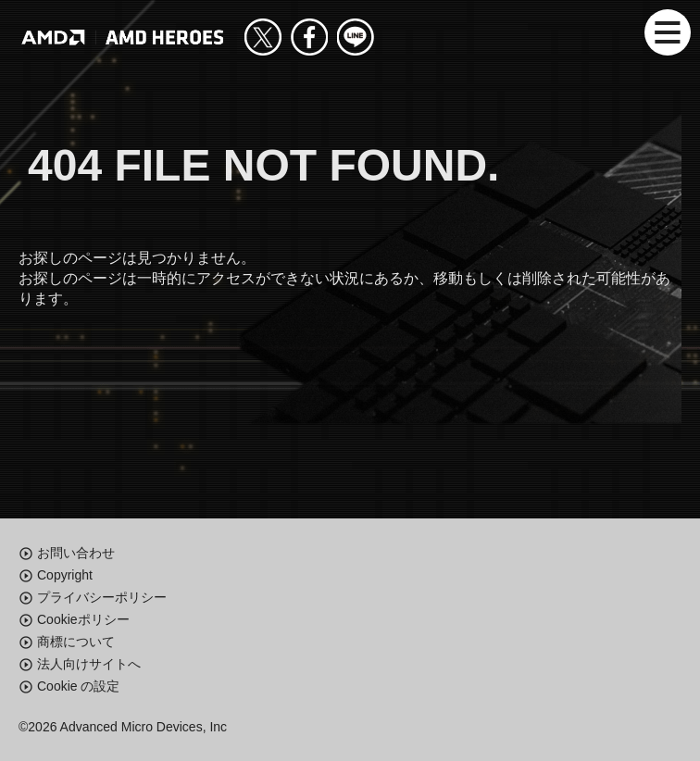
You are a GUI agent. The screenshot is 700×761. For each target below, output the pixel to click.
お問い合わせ (76, 553)
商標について (76, 642)
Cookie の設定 (78, 686)
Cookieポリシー (83, 619)
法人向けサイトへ (89, 664)
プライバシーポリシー (102, 597)
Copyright (65, 575)
